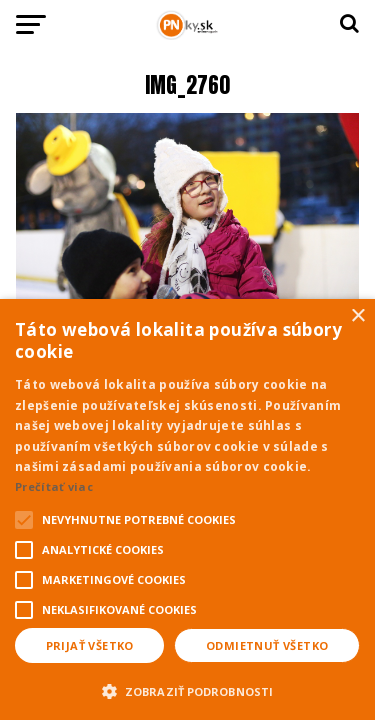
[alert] (187, 509)
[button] (187, 689)
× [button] (357, 316)
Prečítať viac (54, 486)
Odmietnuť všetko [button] (267, 645)
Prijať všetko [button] (90, 645)
